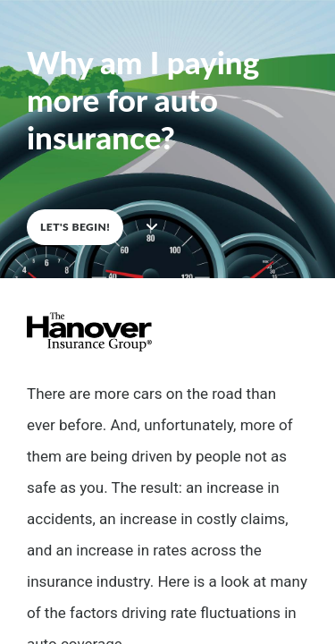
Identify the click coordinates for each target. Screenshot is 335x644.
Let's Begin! (75, 227)
